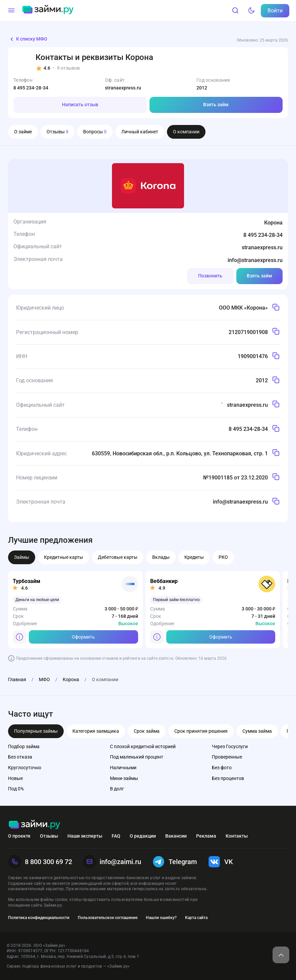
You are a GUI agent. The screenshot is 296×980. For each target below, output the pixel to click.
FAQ (116, 836)
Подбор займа (24, 746)
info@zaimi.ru (112, 862)
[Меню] (11, 11)
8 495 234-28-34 (31, 88)
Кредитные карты (64, 557)
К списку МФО (28, 39)
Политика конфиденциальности (39, 918)
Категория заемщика (96, 731)
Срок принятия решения (201, 731)
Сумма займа (257, 731)
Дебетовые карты (118, 557)
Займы (22, 557)
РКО (223, 557)
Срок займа (147, 731)
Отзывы (57, 132)
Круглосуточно (25, 768)
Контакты (237, 836)
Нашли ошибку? (161, 918)
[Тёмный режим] (251, 11)
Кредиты (194, 557)
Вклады (161, 557)
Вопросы (95, 132)
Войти (275, 11)
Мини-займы (124, 778)
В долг (117, 789)
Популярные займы (36, 731)
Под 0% (16, 789)
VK (220, 862)
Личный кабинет (140, 132)
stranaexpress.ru (123, 88)
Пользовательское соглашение (108, 918)
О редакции (143, 836)
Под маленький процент (137, 757)
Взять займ (216, 105)
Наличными (123, 768)
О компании (186, 132)
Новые (15, 778)
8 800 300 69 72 (40, 862)
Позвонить (210, 276)
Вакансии (176, 836)
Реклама (206, 836)
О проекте (19, 836)
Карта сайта (196, 918)
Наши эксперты (85, 836)
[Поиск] (235, 11)
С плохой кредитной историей (143, 746)
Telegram (174, 862)
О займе (23, 132)
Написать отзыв (80, 105)
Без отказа (20, 757)
